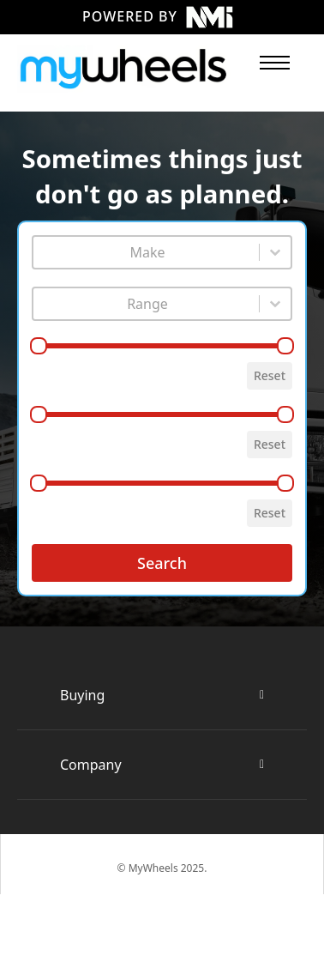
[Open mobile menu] (275, 63)
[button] (162, 695)
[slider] (39, 346)
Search (162, 563)
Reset (270, 375)
